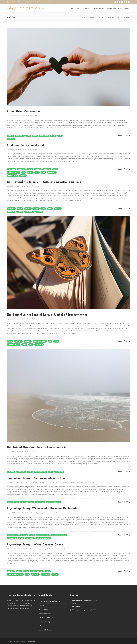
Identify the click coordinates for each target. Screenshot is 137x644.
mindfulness (12, 538)
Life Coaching (44, 622)
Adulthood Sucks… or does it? (26, 145)
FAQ (41, 626)
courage (28, 341)
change (28, 209)
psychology (52, 172)
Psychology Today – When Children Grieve (35, 545)
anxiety (10, 136)
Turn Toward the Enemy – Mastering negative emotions (44, 182)
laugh (30, 172)
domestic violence (40, 341)
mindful (58, 209)
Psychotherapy (45, 614)
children (11, 571)
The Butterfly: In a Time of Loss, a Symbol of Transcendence (47, 315)
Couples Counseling (47, 618)
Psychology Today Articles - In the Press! (54, 482)
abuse (10, 341)
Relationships (74, 482)
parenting (35, 574)
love (51, 472)
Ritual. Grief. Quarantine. (23, 112)
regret (20, 212)
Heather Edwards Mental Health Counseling (98, 17)
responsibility (12, 176)
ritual (53, 136)
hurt (16, 502)
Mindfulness (44, 610)
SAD (60, 136)
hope (24, 344)
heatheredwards (40, 472)
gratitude (47, 169)
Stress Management (38, 116)
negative (11, 212)
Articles (38, 149)
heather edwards (14, 172)
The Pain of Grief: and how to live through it (36, 448)
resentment (29, 212)
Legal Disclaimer (46, 630)
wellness (11, 139)
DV (50, 341)
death (19, 571)
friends (38, 169)
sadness (39, 212)
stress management (54, 502)
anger (20, 209)
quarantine (44, 136)
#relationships (13, 535)
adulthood (11, 169)
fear (28, 136)
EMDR (41, 605)
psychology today (27, 502)
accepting (11, 209)
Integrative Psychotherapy (49, 601)
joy (24, 172)
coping (36, 209)
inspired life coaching (59, 535)
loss (43, 172)
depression (20, 136)
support (23, 176)
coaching (21, 169)
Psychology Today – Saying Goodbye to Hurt (36, 478)
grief (35, 136)
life (37, 172)
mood (21, 538)
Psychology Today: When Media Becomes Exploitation (43, 509)
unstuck (55, 574)
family (30, 169)
